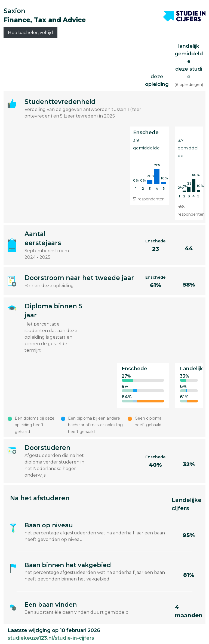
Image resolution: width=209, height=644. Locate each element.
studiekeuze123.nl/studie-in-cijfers (51, 638)
